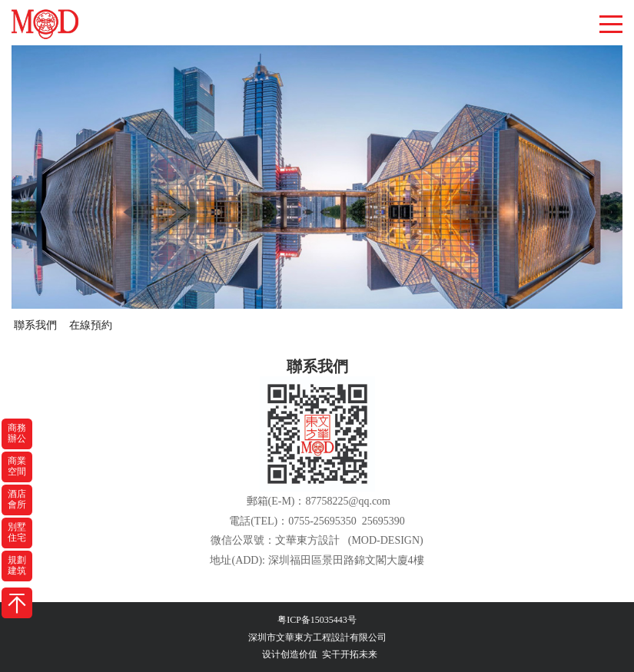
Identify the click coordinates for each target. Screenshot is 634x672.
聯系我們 (35, 325)
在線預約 (91, 325)
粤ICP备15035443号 (317, 620)
